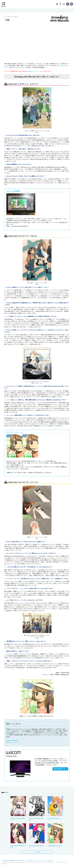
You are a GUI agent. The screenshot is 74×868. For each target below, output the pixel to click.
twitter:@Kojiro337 (13, 741)
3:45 (14, 472)
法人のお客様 (49, 861)
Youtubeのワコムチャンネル (35, 71)
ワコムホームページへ (40, 861)
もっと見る (37, 852)
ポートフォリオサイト (14, 742)
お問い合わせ (31, 861)
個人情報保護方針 (11, 861)
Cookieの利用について (21, 861)
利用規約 (4, 861)
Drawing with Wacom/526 (55, 846)
